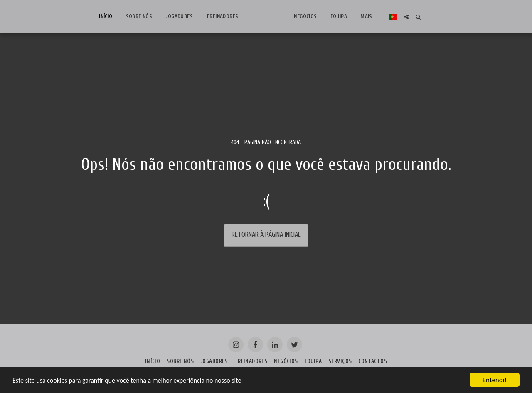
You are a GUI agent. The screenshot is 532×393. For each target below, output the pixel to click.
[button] (447, 17)
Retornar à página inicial (266, 235)
